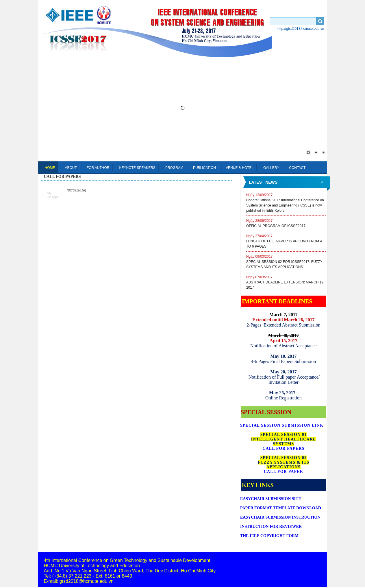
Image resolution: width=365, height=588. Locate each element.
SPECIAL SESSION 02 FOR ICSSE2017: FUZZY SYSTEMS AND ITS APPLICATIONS (286, 261)
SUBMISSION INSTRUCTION (280, 517)
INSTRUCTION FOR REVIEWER (271, 527)
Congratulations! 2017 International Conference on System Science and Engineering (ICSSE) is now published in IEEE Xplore (286, 202)
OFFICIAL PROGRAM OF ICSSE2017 (286, 223)
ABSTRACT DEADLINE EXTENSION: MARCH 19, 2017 (286, 282)
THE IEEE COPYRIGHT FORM (269, 536)
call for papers (62, 177)
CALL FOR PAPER (284, 472)
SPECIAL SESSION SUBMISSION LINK (282, 425)
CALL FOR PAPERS (283, 448)
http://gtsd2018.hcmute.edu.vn (301, 29)
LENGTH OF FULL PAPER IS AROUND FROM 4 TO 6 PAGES (286, 241)
